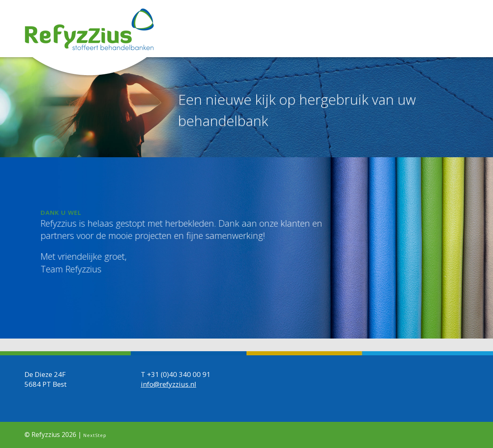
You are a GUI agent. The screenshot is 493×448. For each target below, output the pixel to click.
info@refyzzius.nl (169, 384)
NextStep (95, 435)
